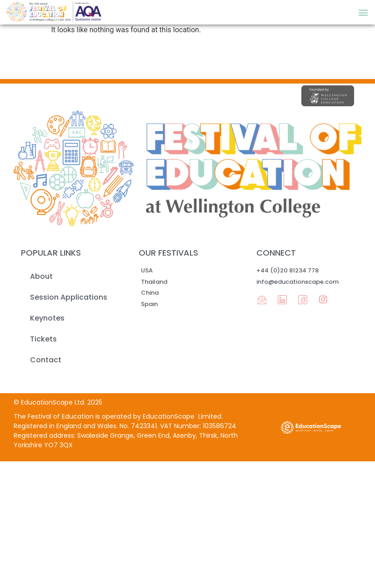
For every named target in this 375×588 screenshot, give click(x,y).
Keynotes (47, 318)
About (41, 276)
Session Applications (69, 297)
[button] (363, 12)
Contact (46, 360)
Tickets (43, 339)
